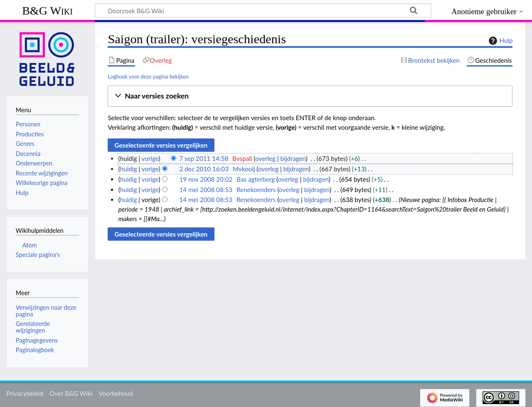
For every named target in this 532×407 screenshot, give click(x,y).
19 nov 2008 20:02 (206, 179)
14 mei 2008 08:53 (206, 190)
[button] (310, 96)
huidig (129, 169)
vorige (150, 158)
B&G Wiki (47, 11)
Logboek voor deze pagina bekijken (148, 76)
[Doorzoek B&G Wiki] (263, 10)
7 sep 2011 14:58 (204, 158)
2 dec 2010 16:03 (204, 169)
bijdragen (293, 158)
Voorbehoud (116, 393)
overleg (265, 158)
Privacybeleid (25, 393)
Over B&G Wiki (71, 393)
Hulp (500, 41)
